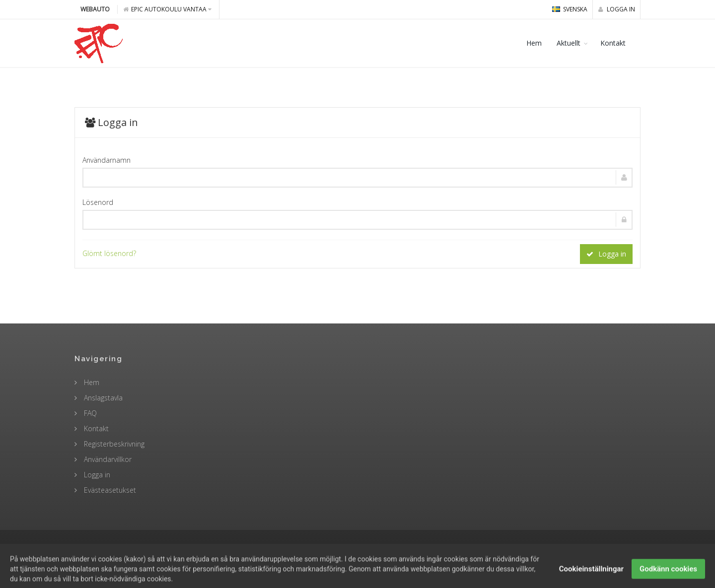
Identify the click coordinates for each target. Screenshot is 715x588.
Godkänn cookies (668, 577)
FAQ (89, 413)
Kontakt (613, 43)
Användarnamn (107, 160)
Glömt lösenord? (109, 253)
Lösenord (98, 202)
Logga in (617, 9)
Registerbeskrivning (113, 444)
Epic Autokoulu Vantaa (167, 9)
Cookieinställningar (591, 577)
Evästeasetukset (109, 490)
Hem (534, 43)
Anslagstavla (102, 398)
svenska (570, 9)
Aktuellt (569, 43)
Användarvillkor (107, 459)
